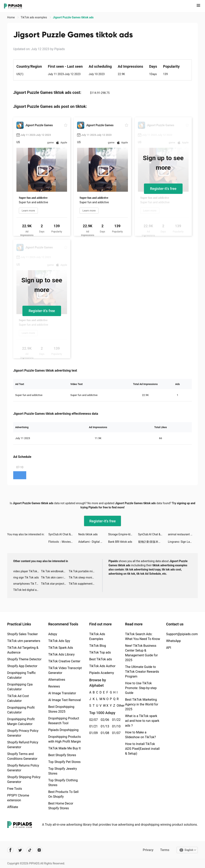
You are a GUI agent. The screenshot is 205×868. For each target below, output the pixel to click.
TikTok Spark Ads (61, 648)
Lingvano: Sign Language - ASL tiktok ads (183, 542)
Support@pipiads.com (182, 634)
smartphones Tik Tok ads (27, 584)
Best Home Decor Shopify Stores (61, 806)
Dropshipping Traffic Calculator (22, 675)
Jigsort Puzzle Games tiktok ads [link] (73, 17)
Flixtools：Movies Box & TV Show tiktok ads (63, 542)
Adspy (53, 634)
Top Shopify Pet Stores (64, 762)
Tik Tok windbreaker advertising (55, 571)
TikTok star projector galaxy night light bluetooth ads (55, 584)
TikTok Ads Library (61, 654)
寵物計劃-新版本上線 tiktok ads (153, 542)
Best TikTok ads (101, 659)
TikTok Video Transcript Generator (65, 670)
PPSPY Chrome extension (18, 798)
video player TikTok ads (27, 571)
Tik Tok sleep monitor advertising (83, 577)
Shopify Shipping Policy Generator (24, 779)
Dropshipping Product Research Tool (64, 721)
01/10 (116, 726)
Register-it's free (163, 189)
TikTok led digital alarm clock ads (27, 590)
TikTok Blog (98, 646)
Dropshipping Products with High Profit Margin (65, 739)
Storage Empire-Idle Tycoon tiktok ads (123, 534)
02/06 (104, 720)
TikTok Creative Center (64, 661)
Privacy (148, 850)
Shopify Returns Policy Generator (23, 768)
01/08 (104, 733)
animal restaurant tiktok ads (183, 534)
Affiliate (13, 807)
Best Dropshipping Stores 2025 (61, 709)
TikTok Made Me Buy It (64, 748)
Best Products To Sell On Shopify (63, 794)
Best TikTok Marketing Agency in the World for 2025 (142, 704)
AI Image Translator (62, 693)
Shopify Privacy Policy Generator (23, 733)
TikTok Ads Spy (59, 641)
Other (117, 706)
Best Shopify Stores (62, 755)
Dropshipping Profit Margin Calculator (21, 722)
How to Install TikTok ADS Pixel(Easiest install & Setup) (142, 749)
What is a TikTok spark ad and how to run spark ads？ (142, 721)
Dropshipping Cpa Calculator (20, 687)
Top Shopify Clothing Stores (63, 783)
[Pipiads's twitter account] (20, 850)
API (169, 648)
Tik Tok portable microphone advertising (83, 571)
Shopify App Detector (22, 666)
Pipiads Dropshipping (63, 730)
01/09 (93, 733)
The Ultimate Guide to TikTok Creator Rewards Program (142, 672)
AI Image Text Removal (65, 700)
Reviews (54, 686)
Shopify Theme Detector (24, 659)
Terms (165, 850)
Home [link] (11, 17)
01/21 (93, 726)
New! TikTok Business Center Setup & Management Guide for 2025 (141, 653)
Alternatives (57, 680)
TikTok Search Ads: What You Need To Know (143, 636)
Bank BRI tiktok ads (120, 542)
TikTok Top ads (100, 652)
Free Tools (15, 789)
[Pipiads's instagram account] (39, 850)
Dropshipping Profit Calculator (21, 710)
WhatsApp (174, 641)
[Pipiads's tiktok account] (30, 850)
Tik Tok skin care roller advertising (55, 577)
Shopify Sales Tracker (23, 634)
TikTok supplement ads (83, 584)
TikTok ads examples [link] (34, 17)
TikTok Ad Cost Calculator (18, 698)
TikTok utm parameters (24, 641)
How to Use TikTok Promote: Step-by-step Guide (141, 688)
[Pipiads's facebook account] (10, 850)
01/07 (116, 733)
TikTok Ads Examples (97, 636)
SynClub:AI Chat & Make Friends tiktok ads (63, 534)
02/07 (93, 720)
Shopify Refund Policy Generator (23, 745)
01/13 (104, 726)
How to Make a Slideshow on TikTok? (141, 735)
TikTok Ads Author (102, 666)
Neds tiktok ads (88, 534)
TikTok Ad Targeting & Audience (23, 650)
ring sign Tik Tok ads (26, 577)
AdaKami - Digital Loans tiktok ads (93, 542)
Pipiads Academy (102, 673)
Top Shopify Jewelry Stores (63, 771)
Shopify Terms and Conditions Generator (22, 756)
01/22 (116, 720)
